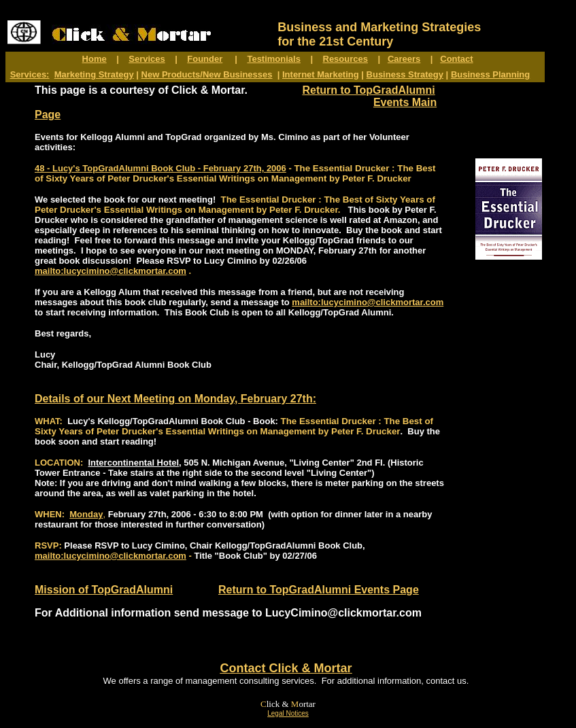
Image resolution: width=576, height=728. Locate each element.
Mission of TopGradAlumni (104, 590)
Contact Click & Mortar (286, 668)
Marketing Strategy (94, 74)
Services (147, 59)
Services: (30, 74)
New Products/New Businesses (207, 74)
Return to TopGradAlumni (368, 90)
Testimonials (274, 59)
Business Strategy (405, 74)
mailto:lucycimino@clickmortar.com (111, 271)
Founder (205, 59)
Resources (345, 59)
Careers (404, 59)
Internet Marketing (321, 74)
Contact (456, 59)
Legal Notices (288, 713)
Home (95, 59)
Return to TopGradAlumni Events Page (319, 590)
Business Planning (490, 74)
